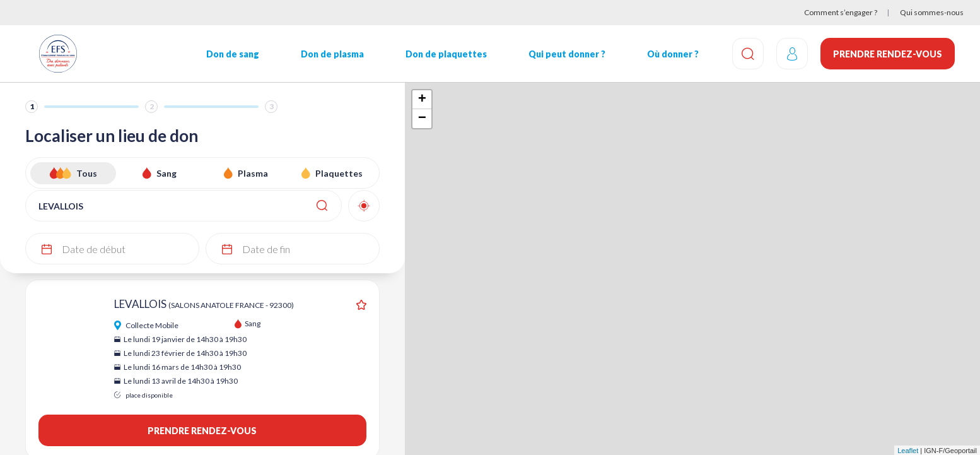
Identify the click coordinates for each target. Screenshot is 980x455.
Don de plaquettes (446, 54)
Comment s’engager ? (841, 12)
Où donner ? (673, 54)
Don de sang (233, 54)
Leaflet (908, 451)
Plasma (253, 173)
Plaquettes (339, 173)
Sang (166, 173)
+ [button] (422, 100)
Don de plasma (332, 54)
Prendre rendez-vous (888, 54)
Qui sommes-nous (932, 12)
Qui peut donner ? (567, 54)
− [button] (422, 119)
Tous (87, 173)
